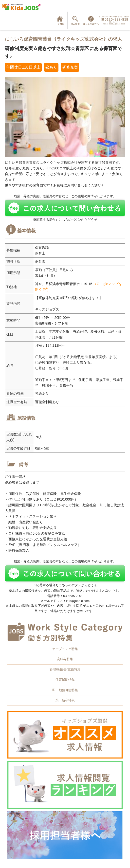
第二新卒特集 (65, 700)
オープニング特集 (65, 649)
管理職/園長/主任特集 (65, 669)
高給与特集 (65, 659)
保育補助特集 (65, 680)
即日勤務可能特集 (65, 690)
